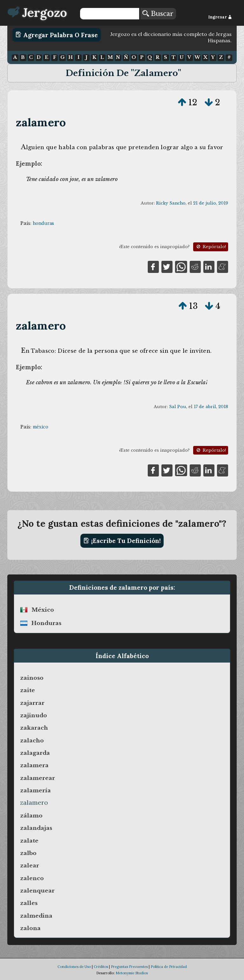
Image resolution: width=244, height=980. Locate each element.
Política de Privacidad (169, 967)
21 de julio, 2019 (211, 203)
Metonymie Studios (132, 973)
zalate (29, 841)
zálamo (31, 816)
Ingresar (220, 17)
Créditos (101, 967)
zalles (29, 903)
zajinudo (34, 715)
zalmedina (36, 916)
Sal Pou (178, 407)
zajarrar (32, 703)
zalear (30, 865)
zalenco (32, 878)
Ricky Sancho (171, 203)
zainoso (32, 678)
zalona (30, 928)
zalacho (32, 740)
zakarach (34, 728)
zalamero (41, 122)
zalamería (35, 790)
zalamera (34, 765)
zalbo (28, 853)
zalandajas (36, 828)
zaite (27, 690)
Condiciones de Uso (74, 967)
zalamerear (37, 778)
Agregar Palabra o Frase (57, 35)
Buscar (158, 14)
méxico (41, 427)
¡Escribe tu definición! (122, 541)
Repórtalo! (211, 247)
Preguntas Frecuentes (129, 967)
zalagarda (35, 753)
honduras (43, 223)
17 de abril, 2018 (211, 407)
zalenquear (37, 891)
